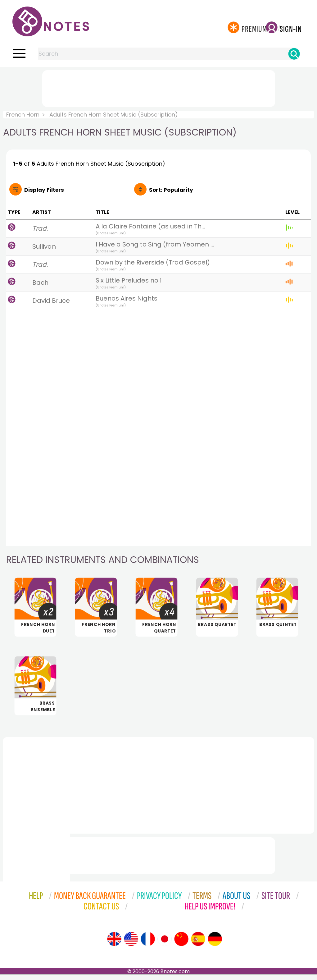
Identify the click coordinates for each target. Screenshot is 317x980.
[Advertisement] (159, 87)
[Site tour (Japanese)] (165, 945)
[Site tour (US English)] (131, 945)
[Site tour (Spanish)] (198, 945)
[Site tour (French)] (148, 945)
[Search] (294, 54)
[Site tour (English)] (114, 945)
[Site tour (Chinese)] (181, 945)
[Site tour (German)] (215, 945)
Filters (44, 190)
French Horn (23, 115)
